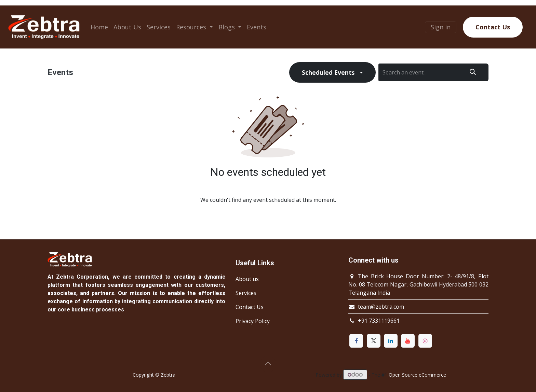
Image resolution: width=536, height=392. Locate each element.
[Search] (473, 72)
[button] (268, 364)
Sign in (441, 27)
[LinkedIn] (391, 341)
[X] (374, 341)
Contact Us (493, 27)
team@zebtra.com (381, 307)
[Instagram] (425, 341)
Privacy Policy (253, 321)
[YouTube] (408, 341)
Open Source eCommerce (417, 375)
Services (246, 293)
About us (247, 279)
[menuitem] (99, 27)
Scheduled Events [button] (328, 72)
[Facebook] (356, 341)
